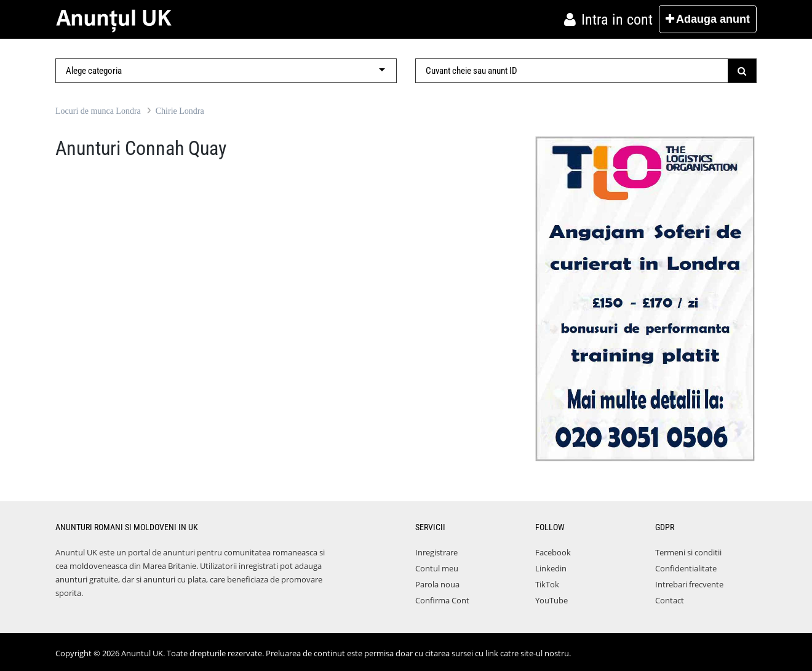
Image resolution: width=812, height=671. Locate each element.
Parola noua (437, 584)
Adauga (708, 19)
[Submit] (742, 71)
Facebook (553, 552)
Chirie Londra (180, 111)
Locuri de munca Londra (98, 111)
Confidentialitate (686, 568)
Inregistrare (436, 552)
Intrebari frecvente (689, 584)
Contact (670, 600)
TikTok (547, 584)
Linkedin (551, 568)
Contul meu (437, 568)
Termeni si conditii (688, 552)
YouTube (551, 600)
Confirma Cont (442, 600)
